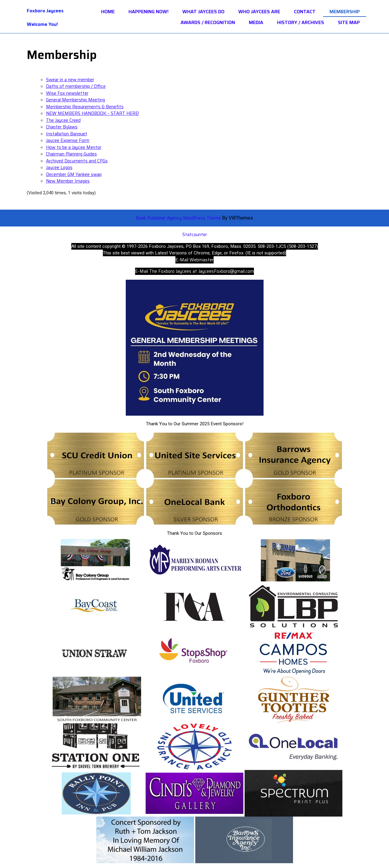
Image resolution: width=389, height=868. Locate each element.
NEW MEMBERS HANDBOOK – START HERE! (93, 113)
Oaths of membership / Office (76, 86)
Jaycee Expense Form (68, 140)
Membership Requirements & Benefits (85, 107)
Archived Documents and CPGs (77, 161)
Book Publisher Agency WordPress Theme (179, 218)
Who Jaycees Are (259, 12)
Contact (305, 12)
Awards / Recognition (208, 23)
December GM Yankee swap (74, 174)
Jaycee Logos (59, 168)
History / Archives (301, 23)
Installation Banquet (67, 134)
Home (108, 12)
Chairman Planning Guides (71, 154)
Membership (345, 12)
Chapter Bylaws (62, 127)
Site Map (349, 23)
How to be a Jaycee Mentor (74, 147)
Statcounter (195, 235)
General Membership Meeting (76, 100)
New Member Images (68, 181)
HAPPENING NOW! (148, 12)
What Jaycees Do (203, 12)
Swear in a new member (70, 80)
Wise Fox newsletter (67, 93)
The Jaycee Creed (63, 120)
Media (256, 23)
